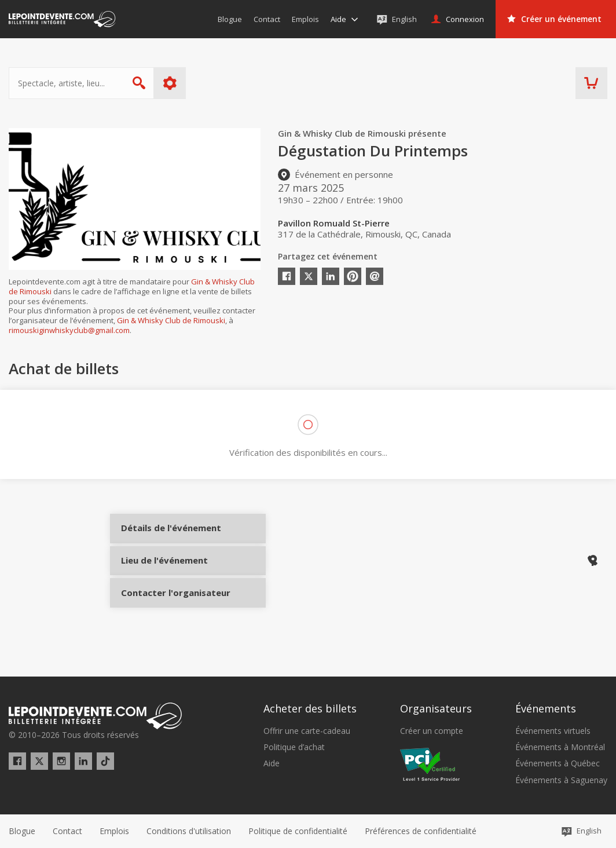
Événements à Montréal (560, 747)
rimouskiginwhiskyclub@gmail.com (69, 330)
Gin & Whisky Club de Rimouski (171, 320)
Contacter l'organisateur (164, 615)
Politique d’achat (294, 747)
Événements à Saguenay (561, 780)
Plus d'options (170, 83)
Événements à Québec (558, 764)
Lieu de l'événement (164, 576)
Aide (272, 764)
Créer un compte (432, 731)
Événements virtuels (553, 731)
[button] (421, 831)
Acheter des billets (310, 709)
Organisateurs (436, 709)
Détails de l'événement (164, 538)
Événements (546, 709)
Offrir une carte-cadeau (307, 731)
